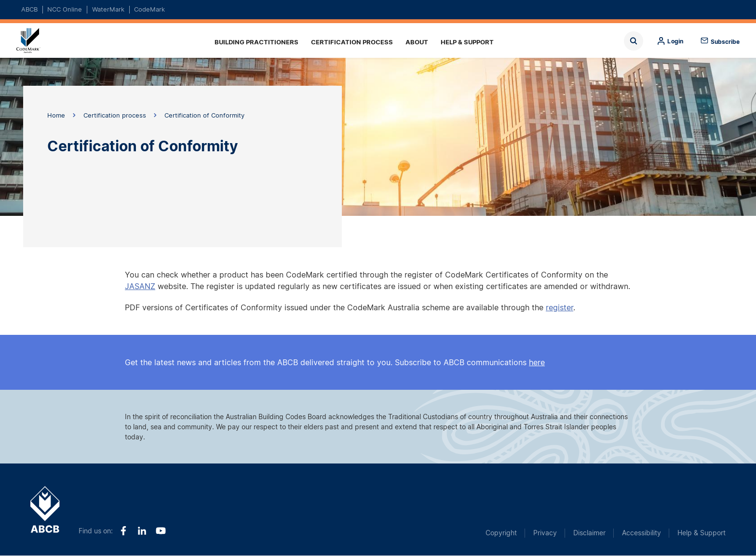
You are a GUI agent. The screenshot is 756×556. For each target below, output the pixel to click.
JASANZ (140, 286)
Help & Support (702, 533)
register (560, 307)
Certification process (115, 115)
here (537, 362)
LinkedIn (142, 531)
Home (34, 40)
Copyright (501, 533)
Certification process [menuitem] (352, 42)
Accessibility (641, 533)
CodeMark (149, 9)
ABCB (29, 9)
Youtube (161, 531)
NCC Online (65, 9)
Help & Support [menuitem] (467, 42)
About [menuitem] (417, 42)
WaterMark (108, 9)
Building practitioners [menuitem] (256, 42)
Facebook (123, 531)
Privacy (545, 533)
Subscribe (725, 42)
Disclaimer (589, 533)
